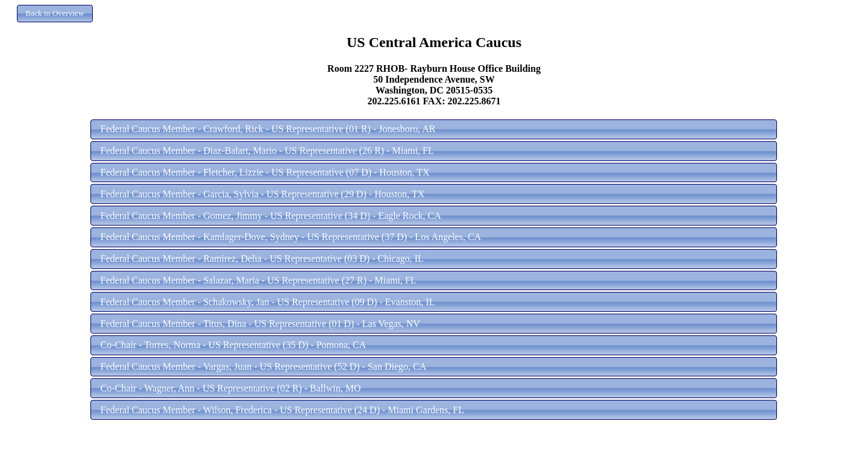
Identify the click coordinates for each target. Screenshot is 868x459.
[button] (55, 14)
